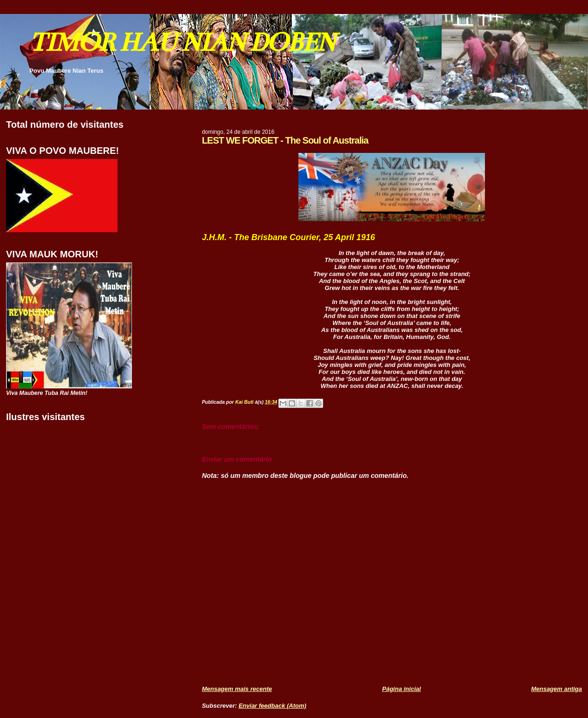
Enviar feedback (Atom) (273, 706)
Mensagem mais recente (237, 689)
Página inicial (402, 689)
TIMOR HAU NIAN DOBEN (182, 42)
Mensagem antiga (557, 689)
